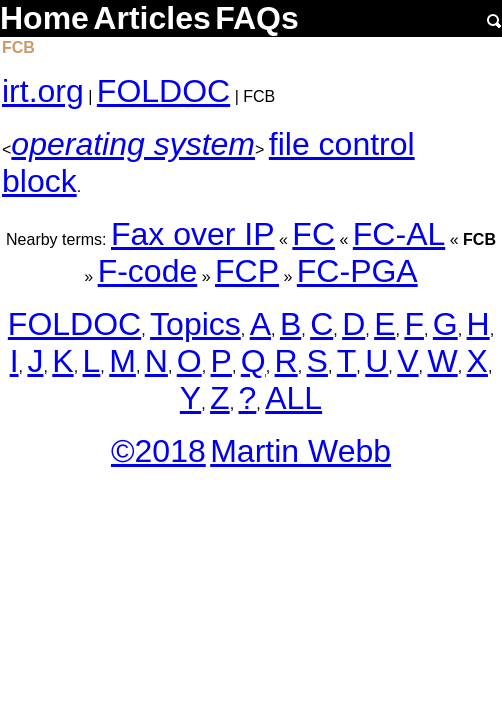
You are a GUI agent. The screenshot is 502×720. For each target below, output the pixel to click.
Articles (151, 18)
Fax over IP (193, 234)
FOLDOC (163, 91)
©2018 (158, 451)
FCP (247, 271)
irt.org (43, 91)
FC (313, 234)
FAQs (257, 18)
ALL (293, 398)
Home (44, 18)
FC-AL (399, 234)
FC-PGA (357, 271)
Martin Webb (300, 451)
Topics (195, 324)
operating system (133, 144)
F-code (148, 271)
